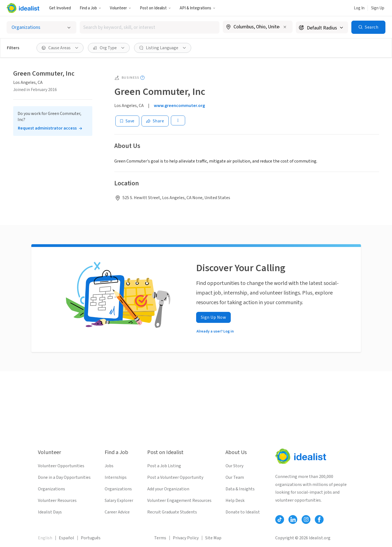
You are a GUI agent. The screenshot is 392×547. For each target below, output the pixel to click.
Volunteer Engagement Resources (179, 501)
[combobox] (149, 27)
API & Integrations (198, 8)
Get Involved (60, 8)
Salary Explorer (119, 501)
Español (66, 538)
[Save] (127, 121)
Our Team (235, 477)
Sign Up (378, 8)
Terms (160, 538)
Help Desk (235, 501)
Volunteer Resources (57, 501)
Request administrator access (47, 128)
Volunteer (120, 8)
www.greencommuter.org (179, 106)
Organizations (52, 489)
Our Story (234, 466)
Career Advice (117, 512)
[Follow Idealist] (280, 519)
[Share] (155, 121)
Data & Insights (240, 489)
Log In (359, 8)
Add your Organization (168, 489)
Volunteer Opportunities (61, 466)
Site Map (213, 538)
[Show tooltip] (142, 78)
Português (91, 538)
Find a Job (90, 8)
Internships (116, 477)
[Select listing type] (41, 27)
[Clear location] (285, 27)
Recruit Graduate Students (172, 512)
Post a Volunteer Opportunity (175, 477)
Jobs (109, 466)
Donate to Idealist (243, 512)
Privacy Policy (186, 538)
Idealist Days (50, 512)
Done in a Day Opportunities (64, 477)
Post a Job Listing (164, 466)
